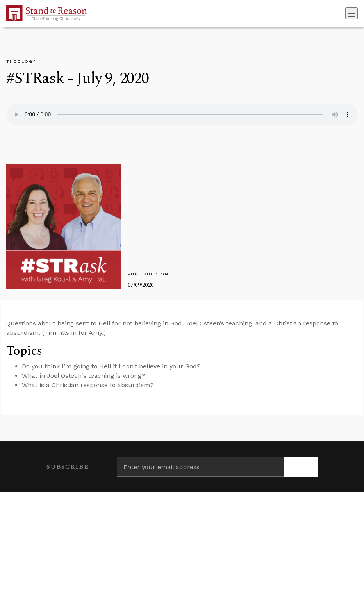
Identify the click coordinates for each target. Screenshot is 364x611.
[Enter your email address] (200, 467)
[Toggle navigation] (352, 13)
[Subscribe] (301, 467)
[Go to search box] (343, 13)
